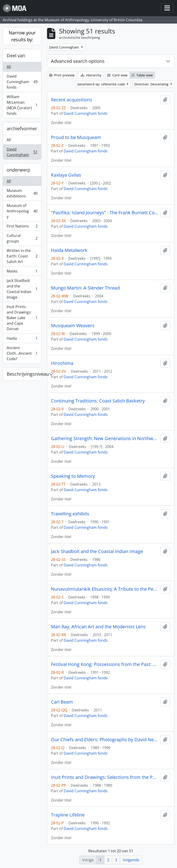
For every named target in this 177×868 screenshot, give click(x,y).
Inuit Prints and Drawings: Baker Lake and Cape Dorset (22, 318)
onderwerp (18, 170)
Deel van (16, 56)
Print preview (62, 75)
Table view (142, 75)
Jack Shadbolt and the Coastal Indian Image (22, 289)
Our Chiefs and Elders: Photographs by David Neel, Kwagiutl (105, 740)
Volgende (131, 860)
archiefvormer (22, 129)
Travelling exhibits (70, 514)
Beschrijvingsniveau (24, 374)
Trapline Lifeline (68, 815)
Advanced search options (78, 61)
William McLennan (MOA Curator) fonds (22, 105)
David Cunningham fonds (22, 82)
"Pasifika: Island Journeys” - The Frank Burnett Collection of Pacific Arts (105, 213)
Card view (117, 75)
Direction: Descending (152, 84)
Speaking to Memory (73, 476)
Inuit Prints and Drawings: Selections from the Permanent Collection (105, 777)
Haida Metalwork (69, 250)
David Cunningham (22, 152)
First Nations (22, 227)
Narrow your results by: (22, 36)
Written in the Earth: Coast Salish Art (22, 256)
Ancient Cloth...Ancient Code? (22, 353)
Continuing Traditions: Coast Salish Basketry (98, 401)
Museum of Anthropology (22, 211)
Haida (22, 339)
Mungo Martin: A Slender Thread (85, 288)
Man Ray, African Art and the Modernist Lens (98, 627)
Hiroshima (62, 363)
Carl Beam (62, 702)
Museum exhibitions (22, 193)
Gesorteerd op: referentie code (102, 84)
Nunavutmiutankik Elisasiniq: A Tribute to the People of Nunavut (105, 589)
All (9, 67)
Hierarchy (91, 75)
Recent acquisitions (72, 100)
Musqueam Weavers (73, 326)
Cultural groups (22, 238)
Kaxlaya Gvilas (66, 175)
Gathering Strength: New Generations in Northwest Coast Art (105, 439)
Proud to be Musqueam (76, 137)
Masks (22, 272)
